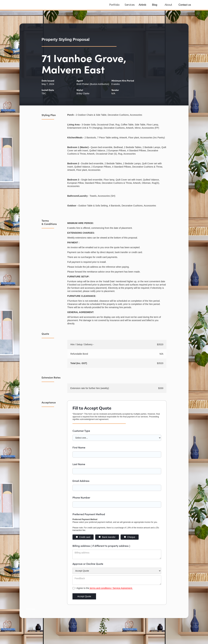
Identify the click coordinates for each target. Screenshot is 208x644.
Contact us (185, 5)
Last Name (79, 464)
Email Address (81, 481)
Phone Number (81, 497)
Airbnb (142, 5)
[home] (55, 5)
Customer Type (81, 431)
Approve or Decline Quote (88, 564)
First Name (79, 447)
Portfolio (114, 5)
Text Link (30, 609)
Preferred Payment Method (89, 514)
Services (130, 5)
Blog (155, 5)
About (168, 5)
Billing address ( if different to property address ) (101, 546)
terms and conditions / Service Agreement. (111, 588)
